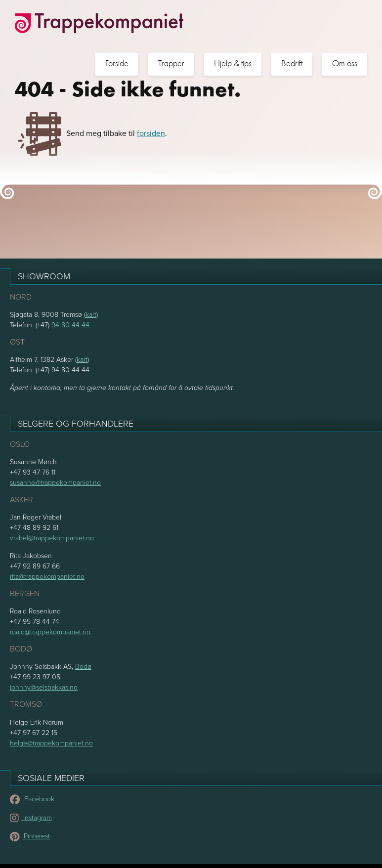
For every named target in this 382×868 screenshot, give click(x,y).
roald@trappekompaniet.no (50, 631)
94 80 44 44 (70, 325)
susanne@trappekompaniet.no (55, 482)
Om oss (345, 64)
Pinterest (30, 836)
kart (91, 314)
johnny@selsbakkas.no (44, 687)
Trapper (171, 64)
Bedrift (292, 64)
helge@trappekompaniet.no (51, 743)
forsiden (151, 132)
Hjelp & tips (233, 64)
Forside (117, 64)
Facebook (32, 799)
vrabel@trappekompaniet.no (52, 538)
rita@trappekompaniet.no (47, 576)
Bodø (83, 666)
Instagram (31, 817)
